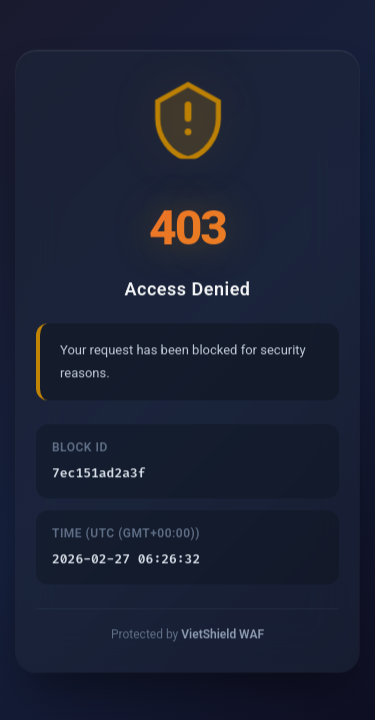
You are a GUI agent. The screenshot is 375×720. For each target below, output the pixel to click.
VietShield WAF (222, 637)
